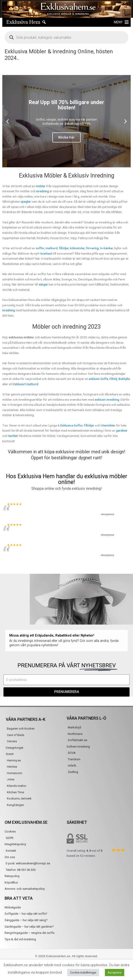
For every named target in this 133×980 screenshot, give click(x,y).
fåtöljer (64, 248)
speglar (26, 201)
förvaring (92, 248)
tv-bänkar (106, 248)
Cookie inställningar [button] (83, 972)
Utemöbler (108, 425)
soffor (40, 248)
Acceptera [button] (115, 972)
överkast (46, 253)
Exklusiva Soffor (71, 425)
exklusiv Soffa (98, 379)
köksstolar (77, 248)
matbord (52, 248)
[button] (118, 22)
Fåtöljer (89, 425)
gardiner (122, 430)
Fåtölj (113, 379)
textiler (13, 436)
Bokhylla (124, 379)
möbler (41, 186)
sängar (43, 284)
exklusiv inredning (107, 400)
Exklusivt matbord (26, 384)
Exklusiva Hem (23, 22)
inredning (43, 191)
